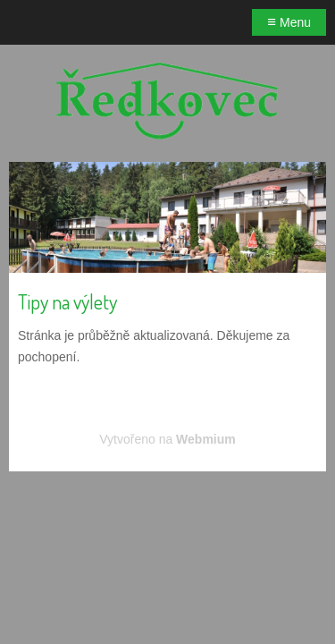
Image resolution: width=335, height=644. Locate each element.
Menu (289, 22)
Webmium (206, 439)
